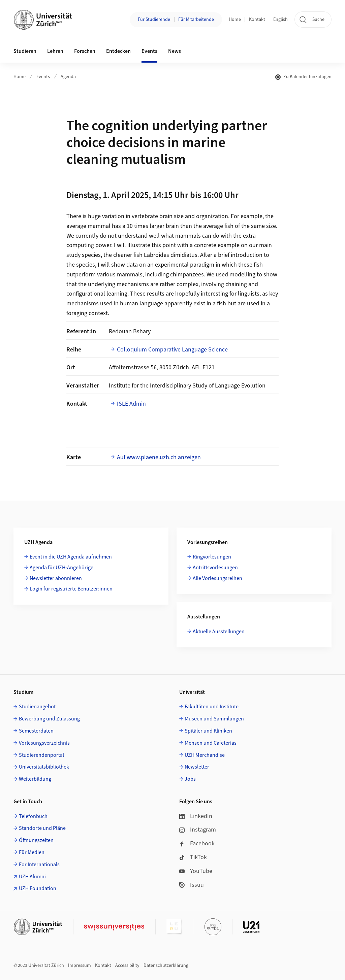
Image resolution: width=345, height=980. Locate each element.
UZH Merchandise (205, 755)
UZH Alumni (32, 877)
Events (43, 77)
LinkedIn (196, 816)
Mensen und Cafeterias (211, 743)
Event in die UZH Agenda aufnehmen (71, 557)
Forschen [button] (85, 51)
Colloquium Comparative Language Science (172, 350)
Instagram (198, 830)
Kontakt (257, 20)
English (280, 20)
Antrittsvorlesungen (215, 568)
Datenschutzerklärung (166, 966)
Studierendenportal (41, 755)
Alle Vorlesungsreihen (217, 578)
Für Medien (32, 852)
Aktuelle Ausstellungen (219, 632)
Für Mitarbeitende (196, 20)
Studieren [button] (25, 51)
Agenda (68, 77)
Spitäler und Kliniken (208, 731)
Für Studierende (154, 20)
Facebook (197, 843)
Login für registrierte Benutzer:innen (71, 589)
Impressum (80, 966)
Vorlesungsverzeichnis (44, 743)
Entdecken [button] (118, 51)
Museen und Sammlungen (214, 719)
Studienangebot (37, 707)
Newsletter (197, 767)
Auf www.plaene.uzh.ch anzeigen (159, 457)
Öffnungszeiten (36, 840)
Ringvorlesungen (212, 557)
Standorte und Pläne (42, 828)
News (175, 51)
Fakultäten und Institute (212, 707)
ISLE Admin (131, 404)
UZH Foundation (38, 888)
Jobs (190, 779)
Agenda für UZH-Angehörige (61, 568)
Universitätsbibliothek (44, 767)
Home (235, 20)
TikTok (193, 857)
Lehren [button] (55, 51)
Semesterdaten (36, 731)
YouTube (196, 871)
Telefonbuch (33, 816)
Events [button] (149, 51)
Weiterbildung (35, 779)
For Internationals (39, 865)
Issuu (192, 885)
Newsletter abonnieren (56, 578)
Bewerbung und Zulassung (49, 719)
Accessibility (127, 966)
